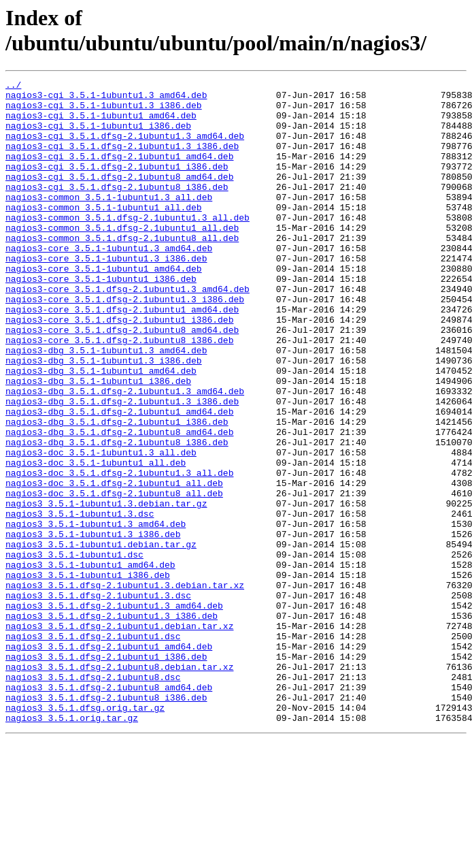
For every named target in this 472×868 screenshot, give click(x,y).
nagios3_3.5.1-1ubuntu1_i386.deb (88, 675)
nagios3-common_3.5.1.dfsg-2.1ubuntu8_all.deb (122, 270)
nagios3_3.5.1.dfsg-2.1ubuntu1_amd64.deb (109, 760)
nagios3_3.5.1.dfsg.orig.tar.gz (85, 834)
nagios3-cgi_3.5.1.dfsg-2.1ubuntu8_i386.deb (117, 209)
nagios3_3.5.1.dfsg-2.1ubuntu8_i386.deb (106, 822)
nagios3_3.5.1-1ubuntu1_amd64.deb (90, 662)
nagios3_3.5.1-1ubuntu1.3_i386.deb (93, 626)
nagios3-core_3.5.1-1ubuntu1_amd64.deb (104, 307)
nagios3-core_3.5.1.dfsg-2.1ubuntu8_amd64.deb (122, 381)
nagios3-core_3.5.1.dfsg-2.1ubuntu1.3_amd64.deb (128, 332)
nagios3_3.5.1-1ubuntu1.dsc (74, 650)
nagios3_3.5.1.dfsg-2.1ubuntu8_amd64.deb (109, 809)
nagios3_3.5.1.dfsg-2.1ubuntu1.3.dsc (98, 699)
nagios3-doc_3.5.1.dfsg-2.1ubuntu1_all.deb (114, 564)
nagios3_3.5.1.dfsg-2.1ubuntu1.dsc (93, 748)
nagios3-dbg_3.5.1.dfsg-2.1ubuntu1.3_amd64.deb (125, 454)
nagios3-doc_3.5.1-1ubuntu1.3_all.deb (101, 528)
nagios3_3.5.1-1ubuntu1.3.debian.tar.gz (106, 589)
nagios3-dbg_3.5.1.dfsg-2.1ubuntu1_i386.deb (117, 491)
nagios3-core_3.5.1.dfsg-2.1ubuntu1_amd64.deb (122, 356)
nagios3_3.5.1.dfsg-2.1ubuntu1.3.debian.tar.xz (125, 687)
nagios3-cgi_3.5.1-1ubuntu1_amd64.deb (101, 123)
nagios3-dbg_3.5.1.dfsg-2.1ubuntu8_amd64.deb (119, 503)
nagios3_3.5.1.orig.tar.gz (72, 846)
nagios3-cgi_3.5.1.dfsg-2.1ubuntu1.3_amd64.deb (125, 148)
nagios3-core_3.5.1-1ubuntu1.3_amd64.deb (109, 283)
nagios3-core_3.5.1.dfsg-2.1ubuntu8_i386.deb (119, 393)
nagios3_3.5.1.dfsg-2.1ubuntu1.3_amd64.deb (114, 711)
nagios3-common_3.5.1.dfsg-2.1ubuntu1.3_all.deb (128, 246)
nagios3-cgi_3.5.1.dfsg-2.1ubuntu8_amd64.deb (119, 197)
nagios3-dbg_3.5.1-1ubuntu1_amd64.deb (101, 430)
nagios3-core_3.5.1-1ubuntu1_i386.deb (101, 319)
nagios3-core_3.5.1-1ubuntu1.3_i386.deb (106, 295)
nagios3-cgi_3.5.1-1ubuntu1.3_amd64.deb (106, 99)
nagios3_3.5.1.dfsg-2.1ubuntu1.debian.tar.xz (119, 736)
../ (13, 86)
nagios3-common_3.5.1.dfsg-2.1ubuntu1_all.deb (122, 258)
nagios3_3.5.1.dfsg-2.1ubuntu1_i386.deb (106, 773)
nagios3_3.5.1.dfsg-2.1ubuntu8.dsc (93, 797)
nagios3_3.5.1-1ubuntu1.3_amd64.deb (96, 613)
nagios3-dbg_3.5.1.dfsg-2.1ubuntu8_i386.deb (117, 515)
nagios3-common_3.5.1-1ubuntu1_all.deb (104, 234)
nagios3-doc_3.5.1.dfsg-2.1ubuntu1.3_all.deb (119, 552)
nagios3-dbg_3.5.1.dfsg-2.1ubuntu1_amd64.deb (119, 479)
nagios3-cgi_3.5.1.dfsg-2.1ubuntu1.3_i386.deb (122, 160)
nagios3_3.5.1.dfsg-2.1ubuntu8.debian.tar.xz (119, 785)
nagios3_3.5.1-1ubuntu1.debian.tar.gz (101, 638)
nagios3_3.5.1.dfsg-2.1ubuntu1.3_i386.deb (112, 724)
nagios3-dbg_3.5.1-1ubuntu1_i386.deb (98, 442)
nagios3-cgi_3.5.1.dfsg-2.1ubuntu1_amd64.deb (119, 172)
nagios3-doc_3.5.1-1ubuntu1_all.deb (96, 540)
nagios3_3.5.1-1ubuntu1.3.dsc (80, 601)
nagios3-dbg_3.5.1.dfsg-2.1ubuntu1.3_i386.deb (122, 466)
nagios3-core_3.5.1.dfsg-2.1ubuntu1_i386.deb (119, 368)
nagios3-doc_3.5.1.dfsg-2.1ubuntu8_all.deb (114, 577)
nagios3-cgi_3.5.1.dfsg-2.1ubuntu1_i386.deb (117, 184)
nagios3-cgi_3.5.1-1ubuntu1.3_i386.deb (104, 111)
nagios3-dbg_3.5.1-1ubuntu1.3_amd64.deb (106, 405)
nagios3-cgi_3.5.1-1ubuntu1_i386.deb (98, 135)
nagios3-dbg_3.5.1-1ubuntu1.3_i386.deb (104, 417)
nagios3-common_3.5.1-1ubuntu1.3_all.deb (109, 221)
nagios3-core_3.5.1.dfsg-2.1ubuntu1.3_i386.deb (125, 344)
